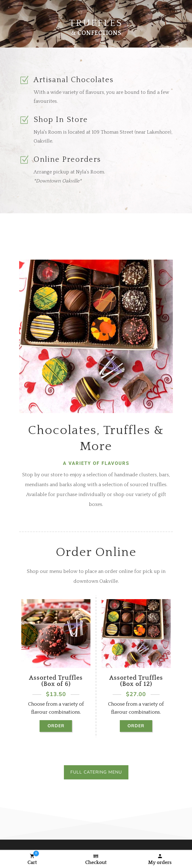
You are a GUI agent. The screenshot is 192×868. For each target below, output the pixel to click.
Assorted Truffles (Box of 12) (136, 681)
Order (56, 726)
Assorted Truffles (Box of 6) (56, 681)
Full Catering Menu (96, 772)
